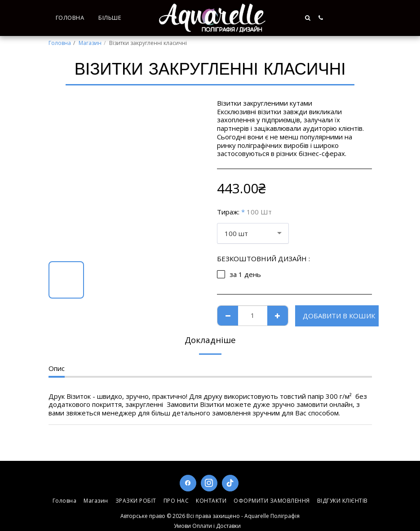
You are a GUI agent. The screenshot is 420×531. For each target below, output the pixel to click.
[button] (349, 18)
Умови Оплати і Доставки (207, 526)
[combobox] (253, 233)
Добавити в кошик (339, 316)
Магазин (90, 43)
